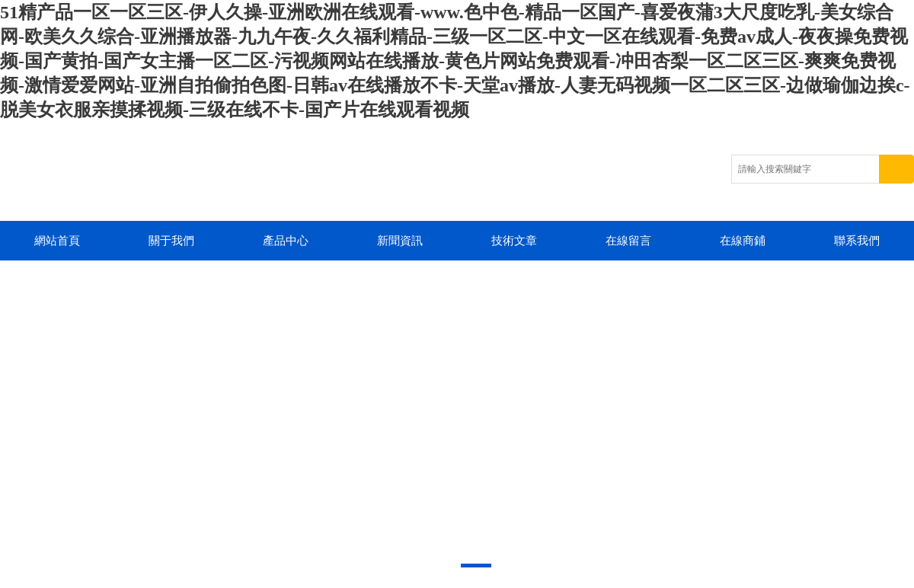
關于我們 (171, 241)
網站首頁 (57, 241)
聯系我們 (857, 241)
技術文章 (514, 241)
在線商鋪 (743, 241)
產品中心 (286, 241)
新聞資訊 (400, 241)
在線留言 (628, 241)
